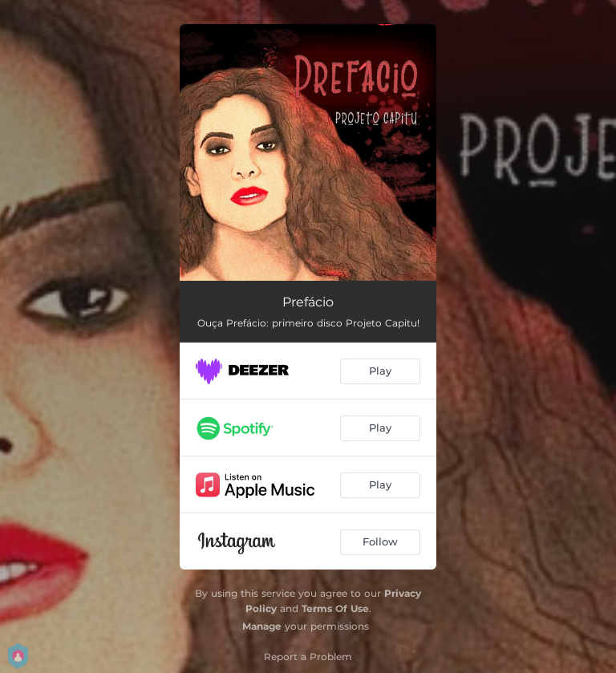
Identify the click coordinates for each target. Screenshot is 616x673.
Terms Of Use (335, 608)
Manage (262, 626)
